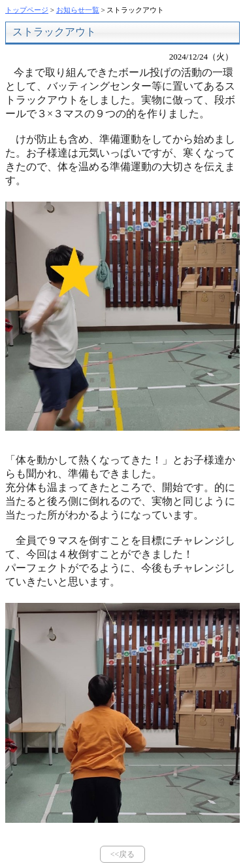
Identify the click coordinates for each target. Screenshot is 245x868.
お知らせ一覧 (78, 10)
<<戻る (123, 854)
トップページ (27, 10)
